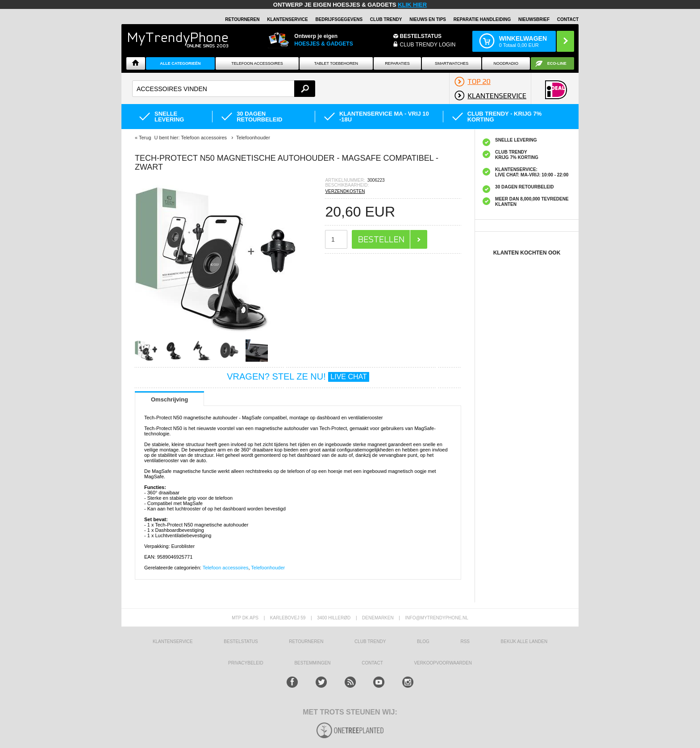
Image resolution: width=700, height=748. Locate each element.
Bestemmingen (312, 663)
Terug (145, 138)
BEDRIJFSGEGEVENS (339, 19)
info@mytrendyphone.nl (437, 618)
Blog (423, 641)
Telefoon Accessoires (257, 63)
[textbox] (224, 89)
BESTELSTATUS (421, 36)
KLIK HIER (412, 5)
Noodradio (506, 63)
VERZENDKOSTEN (345, 191)
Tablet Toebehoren (336, 63)
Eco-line (557, 63)
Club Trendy (386, 19)
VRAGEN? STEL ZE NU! (298, 376)
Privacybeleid (246, 663)
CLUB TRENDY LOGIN (428, 45)
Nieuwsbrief (534, 19)
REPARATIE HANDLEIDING (482, 19)
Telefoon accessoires (226, 568)
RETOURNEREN (242, 19)
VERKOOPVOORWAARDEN (443, 663)
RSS (465, 641)
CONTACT (372, 663)
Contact (568, 19)
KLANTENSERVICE (287, 19)
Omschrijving (169, 399)
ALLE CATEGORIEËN (180, 63)
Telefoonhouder (268, 568)
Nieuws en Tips (428, 19)
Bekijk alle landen (524, 641)
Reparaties (397, 63)
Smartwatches (452, 63)
